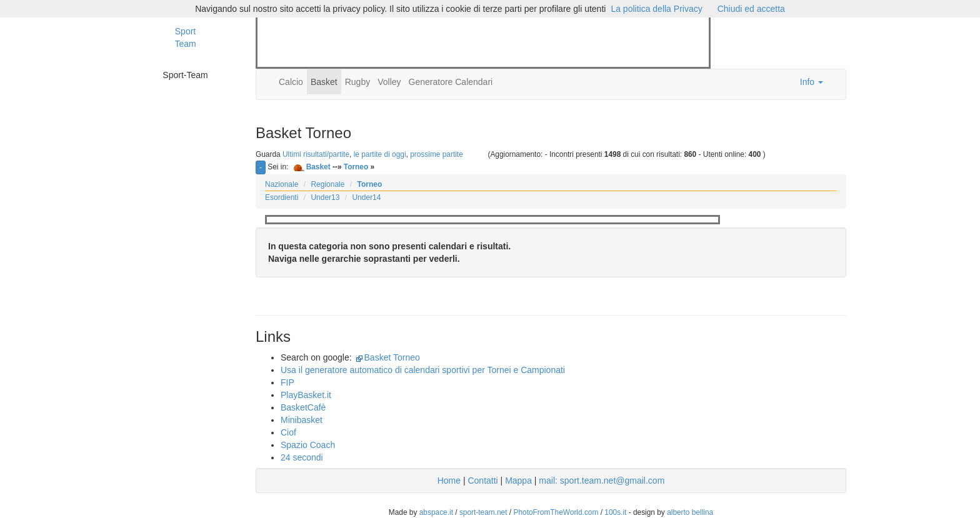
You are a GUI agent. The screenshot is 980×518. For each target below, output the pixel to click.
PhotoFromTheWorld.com (556, 512)
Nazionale (282, 184)
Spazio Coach (308, 445)
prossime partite (437, 154)
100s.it (615, 512)
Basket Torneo (392, 357)
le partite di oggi (380, 154)
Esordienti (282, 197)
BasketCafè (303, 407)
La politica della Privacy (656, 9)
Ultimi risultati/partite (316, 154)
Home (449, 481)
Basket (324, 82)
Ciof (288, 432)
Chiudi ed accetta (751, 9)
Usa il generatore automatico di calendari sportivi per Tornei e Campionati (423, 370)
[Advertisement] (485, 42)
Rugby (357, 82)
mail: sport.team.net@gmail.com (602, 481)
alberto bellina (690, 512)
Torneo (356, 167)
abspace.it (436, 512)
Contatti (482, 481)
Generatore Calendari (451, 82)
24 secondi (302, 457)
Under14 (366, 197)
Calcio (291, 82)
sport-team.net (483, 512)
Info (812, 82)
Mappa (518, 481)
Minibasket (302, 420)
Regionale (327, 184)
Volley (389, 82)
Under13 (325, 197)
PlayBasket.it (306, 395)
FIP (287, 382)
